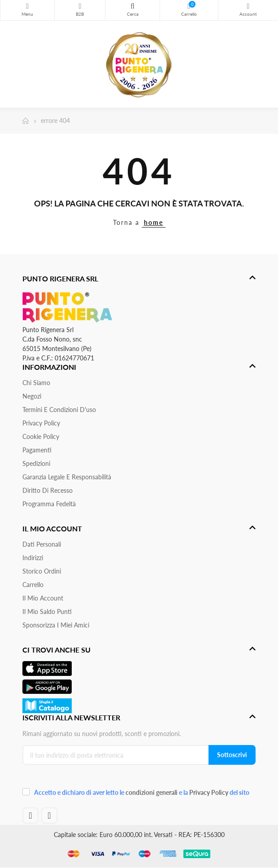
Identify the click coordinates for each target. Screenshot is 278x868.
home (154, 222)
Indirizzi (33, 558)
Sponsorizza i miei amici (56, 625)
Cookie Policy (41, 436)
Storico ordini (42, 571)
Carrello (33, 585)
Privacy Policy (41, 423)
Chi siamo (36, 383)
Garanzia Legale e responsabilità (67, 477)
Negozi (32, 396)
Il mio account (43, 598)
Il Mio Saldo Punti (47, 612)
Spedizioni (36, 463)
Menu (27, 6)
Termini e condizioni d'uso (59, 410)
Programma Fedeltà (49, 504)
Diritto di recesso (48, 490)
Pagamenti (37, 450)
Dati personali (42, 544)
